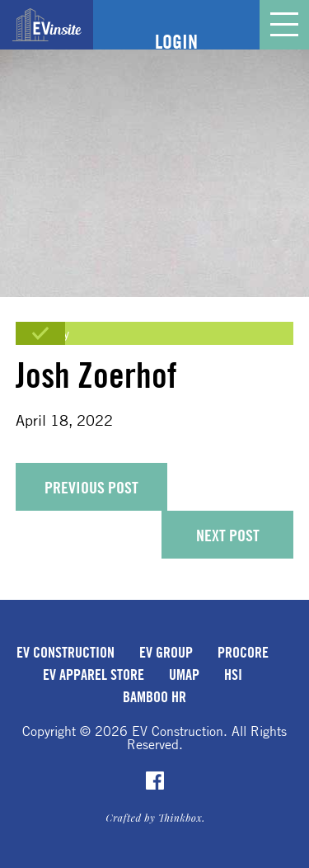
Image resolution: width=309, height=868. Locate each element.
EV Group (166, 652)
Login (176, 41)
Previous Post (91, 487)
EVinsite (47, 25)
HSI (233, 674)
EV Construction (66, 652)
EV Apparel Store (94, 674)
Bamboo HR (154, 696)
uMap (184, 674)
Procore (243, 652)
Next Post (228, 535)
